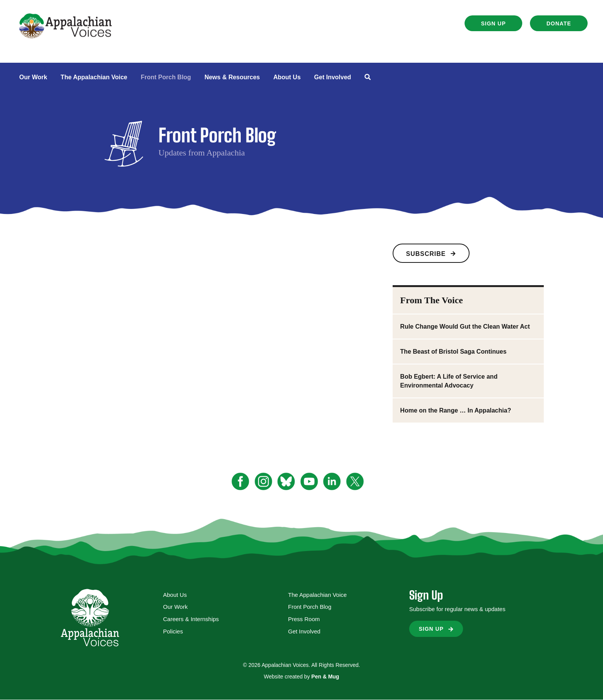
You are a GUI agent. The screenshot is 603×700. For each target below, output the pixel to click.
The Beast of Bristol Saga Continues (453, 352)
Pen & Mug (325, 677)
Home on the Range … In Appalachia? (456, 410)
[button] (493, 23)
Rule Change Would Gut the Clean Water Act (465, 327)
